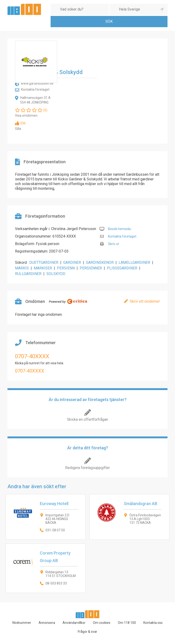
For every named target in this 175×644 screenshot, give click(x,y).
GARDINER (72, 262)
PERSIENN (66, 268)
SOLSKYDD (56, 274)
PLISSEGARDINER (122, 268)
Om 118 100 (127, 623)
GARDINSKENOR (100, 262)
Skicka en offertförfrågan (87, 419)
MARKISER (43, 268)
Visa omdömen (26, 115)
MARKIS (22, 268)
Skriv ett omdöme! (145, 301)
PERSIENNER (91, 268)
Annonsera (47, 623)
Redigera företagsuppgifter (87, 468)
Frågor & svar (87, 632)
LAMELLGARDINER (134, 262)
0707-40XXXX (32, 356)
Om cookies (102, 623)
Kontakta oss (153, 623)
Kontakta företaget (35, 89)
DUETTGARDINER (44, 262)
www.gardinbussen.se (37, 83)
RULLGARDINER (28, 274)
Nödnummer (22, 623)
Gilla (18, 129)
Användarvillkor (74, 623)
